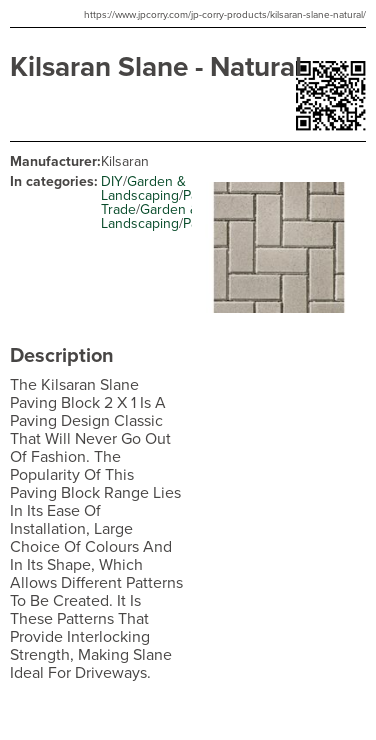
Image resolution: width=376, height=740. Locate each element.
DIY (112, 181)
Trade (118, 209)
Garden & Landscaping (143, 188)
